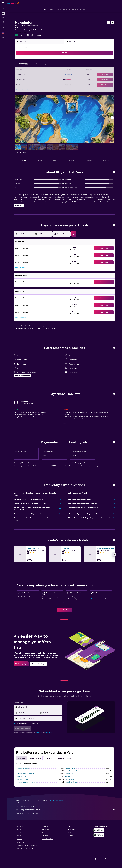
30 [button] (29, 84)
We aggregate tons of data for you (65, 810)
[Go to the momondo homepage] (14, 3)
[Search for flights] (3, 9)
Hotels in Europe (28, 18)
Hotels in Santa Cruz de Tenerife (27, 782)
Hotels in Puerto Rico (72, 771)
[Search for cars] (3, 18)
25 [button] (39, 79)
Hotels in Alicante (70, 779)
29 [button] (58, 79)
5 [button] (43, 65)
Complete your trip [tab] (64, 758)
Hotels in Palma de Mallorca (25, 774)
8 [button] (58, 65)
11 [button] (39, 70)
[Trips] (3, 27)
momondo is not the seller (65, 806)
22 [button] (58, 75)
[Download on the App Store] (99, 835)
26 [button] (43, 79)
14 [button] (53, 70)
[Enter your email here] (40, 718)
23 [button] (29, 79)
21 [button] (53, 75)
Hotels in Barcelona (23, 768)
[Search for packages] (3, 22)
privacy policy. (49, 733)
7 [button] (53, 65)
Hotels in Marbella (22, 779)
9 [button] (29, 70)
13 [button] (48, 70)
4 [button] (39, 65)
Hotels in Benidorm (71, 782)
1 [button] (58, 60)
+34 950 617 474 (21, 32)
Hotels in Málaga (70, 774)
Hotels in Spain (39, 18)
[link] (64, 610)
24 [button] (34, 79)
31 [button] (34, 84)
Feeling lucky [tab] (49, 758)
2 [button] (29, 65)
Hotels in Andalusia (51, 18)
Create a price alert (97, 599)
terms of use (39, 733)
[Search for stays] (3, 13)
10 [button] (34, 70)
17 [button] (34, 75)
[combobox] (40, 707)
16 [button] (29, 75)
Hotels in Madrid (70, 768)
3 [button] (34, 65)
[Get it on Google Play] (99, 830)
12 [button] (43, 70)
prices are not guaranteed (57, 800)
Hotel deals (18, 18)
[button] (3, 3)
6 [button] (48, 65)
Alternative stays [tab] (35, 758)
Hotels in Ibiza (21, 771)
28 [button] (53, 79)
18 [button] (39, 75)
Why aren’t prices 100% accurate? (65, 813)
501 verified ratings (34, 35)
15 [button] (58, 70)
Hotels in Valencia (22, 777)
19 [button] (43, 75)
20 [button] (48, 75)
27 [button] (48, 79)
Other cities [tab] (22, 758)
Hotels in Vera (62, 18)
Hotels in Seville (70, 777)
